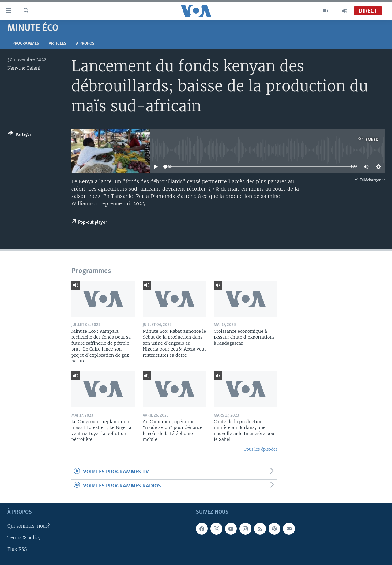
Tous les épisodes (261, 449)
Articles (57, 44)
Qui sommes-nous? (29, 526)
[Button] (19, 135)
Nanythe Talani (24, 68)
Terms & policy (24, 538)
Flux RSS (17, 549)
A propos (85, 44)
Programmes (26, 44)
